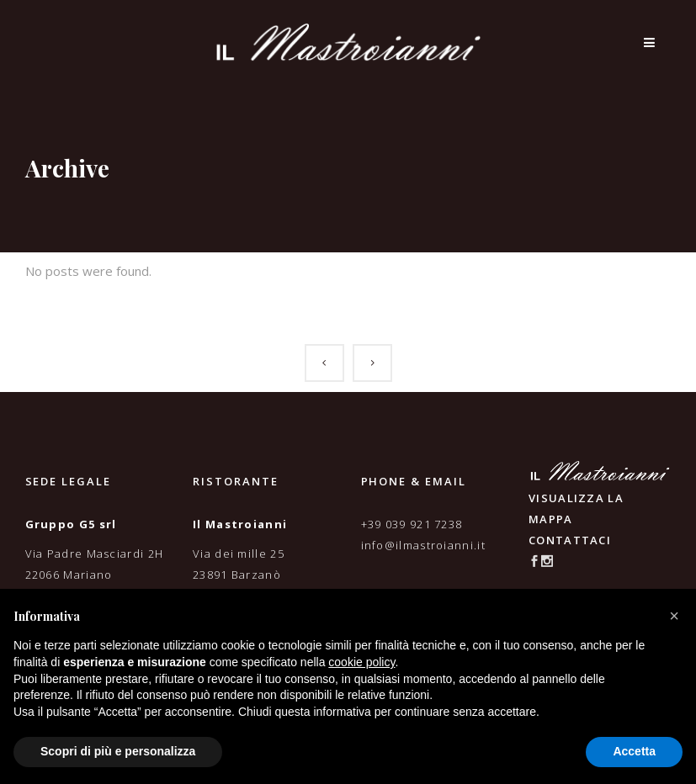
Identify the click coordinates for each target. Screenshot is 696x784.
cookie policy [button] (361, 662)
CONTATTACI (570, 540)
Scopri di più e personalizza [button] (118, 751)
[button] (674, 616)
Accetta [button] (634, 751)
